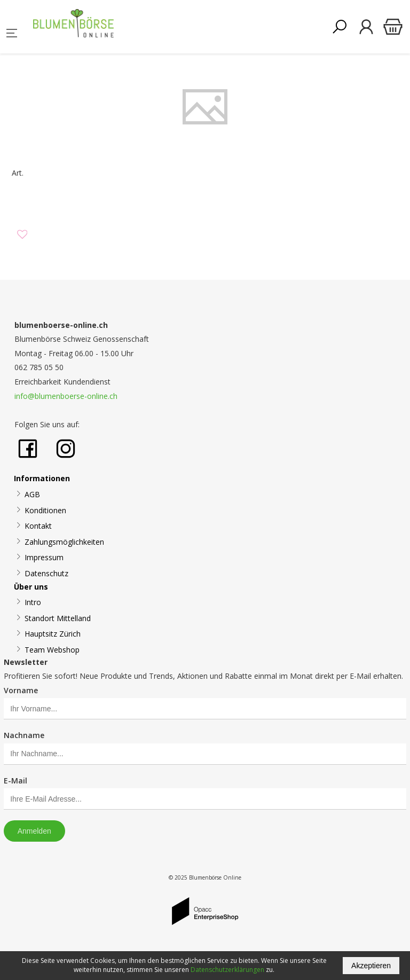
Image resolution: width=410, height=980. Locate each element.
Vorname (21, 690)
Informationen (42, 478)
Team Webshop (52, 650)
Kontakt (38, 526)
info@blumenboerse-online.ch (66, 396)
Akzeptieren (371, 966)
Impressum (44, 557)
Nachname (24, 735)
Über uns (31, 587)
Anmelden (34, 831)
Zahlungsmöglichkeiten (64, 542)
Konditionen (45, 510)
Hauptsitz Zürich (53, 634)
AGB (32, 494)
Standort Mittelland (58, 618)
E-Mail (15, 781)
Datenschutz (46, 573)
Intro (33, 602)
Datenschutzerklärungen (227, 970)
